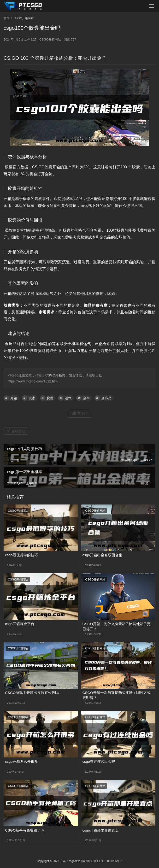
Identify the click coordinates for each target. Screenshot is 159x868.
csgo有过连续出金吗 (99, 761)
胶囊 (50, 398)
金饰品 (106, 398)
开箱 (14, 398)
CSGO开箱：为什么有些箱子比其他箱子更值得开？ (117, 626)
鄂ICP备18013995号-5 (108, 861)
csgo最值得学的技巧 (21, 555)
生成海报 (16, 431)
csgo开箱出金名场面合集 (103, 555)
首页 (6, 18)
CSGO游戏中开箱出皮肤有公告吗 (32, 693)
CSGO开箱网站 (50, 39)
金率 (86, 398)
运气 (68, 398)
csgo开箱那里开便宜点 (101, 830)
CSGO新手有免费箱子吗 (25, 830)
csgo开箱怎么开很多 (21, 761)
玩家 (32, 398)
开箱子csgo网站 (70, 861)
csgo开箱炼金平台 (20, 624)
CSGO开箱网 (55, 375)
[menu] (152, 6)
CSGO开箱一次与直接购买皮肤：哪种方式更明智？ (117, 695)
